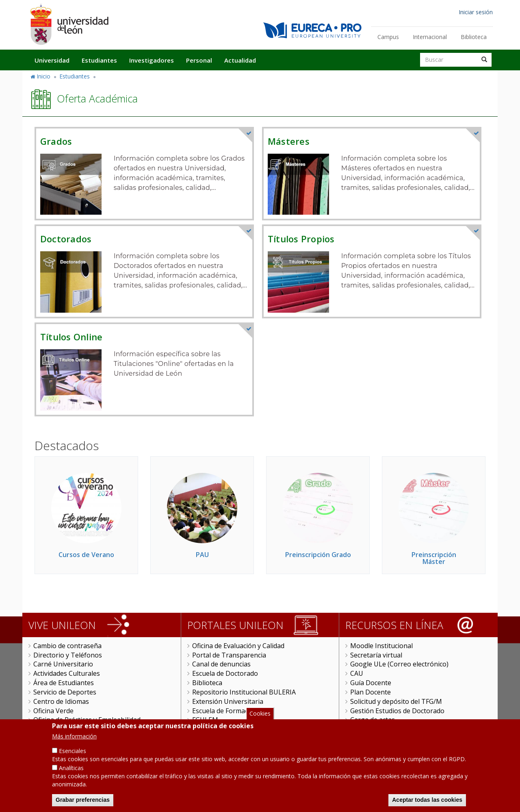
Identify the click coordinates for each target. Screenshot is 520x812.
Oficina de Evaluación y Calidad (238, 646)
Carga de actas (373, 720)
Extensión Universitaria (228, 701)
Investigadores (152, 60)
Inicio (43, 76)
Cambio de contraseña (67, 646)
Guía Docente (371, 683)
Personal (199, 60)
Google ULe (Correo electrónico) (399, 664)
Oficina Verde (53, 711)
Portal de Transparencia (229, 655)
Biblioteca (474, 37)
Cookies (260, 718)
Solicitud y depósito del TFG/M (396, 701)
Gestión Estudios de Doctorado (397, 711)
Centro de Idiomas (61, 701)
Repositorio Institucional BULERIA (244, 692)
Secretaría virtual (376, 655)
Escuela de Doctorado (225, 673)
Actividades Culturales (67, 673)
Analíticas (71, 773)
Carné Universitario (63, 664)
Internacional (430, 37)
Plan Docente (370, 692)
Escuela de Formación (225, 711)
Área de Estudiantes (64, 683)
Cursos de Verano (86, 555)
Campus (388, 37)
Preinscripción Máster (434, 558)
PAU (202, 555)
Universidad (52, 60)
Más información (74, 741)
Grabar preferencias (83, 805)
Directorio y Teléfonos (68, 655)
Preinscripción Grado (318, 555)
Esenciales (73, 756)
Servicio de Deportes (65, 692)
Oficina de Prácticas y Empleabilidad (87, 720)
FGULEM (205, 720)
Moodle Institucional (381, 646)
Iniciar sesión (476, 12)
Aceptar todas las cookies (427, 805)
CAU (357, 673)
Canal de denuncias (221, 664)
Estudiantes (99, 60)
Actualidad (240, 60)
